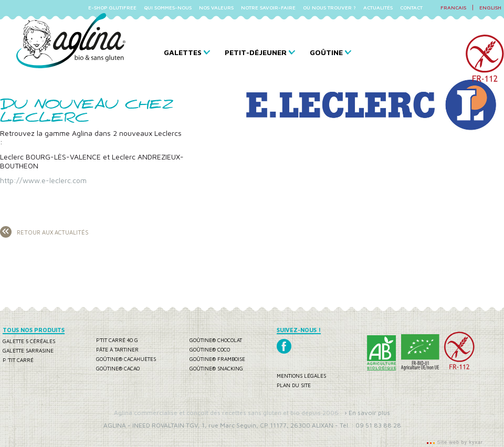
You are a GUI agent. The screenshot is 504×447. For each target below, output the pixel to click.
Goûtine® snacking (216, 368)
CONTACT (411, 7)
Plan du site (294, 385)
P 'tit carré (18, 360)
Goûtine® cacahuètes (126, 359)
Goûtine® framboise (217, 359)
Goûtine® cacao (118, 368)
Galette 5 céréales (29, 341)
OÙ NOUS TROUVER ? (329, 7)
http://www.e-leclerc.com (43, 180)
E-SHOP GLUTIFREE (112, 7)
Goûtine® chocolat (216, 340)
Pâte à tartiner (117, 349)
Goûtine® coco (210, 349)
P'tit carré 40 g (117, 340)
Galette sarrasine (28, 350)
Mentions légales (301, 376)
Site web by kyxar (459, 442)
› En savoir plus (367, 413)
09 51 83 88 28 (378, 425)
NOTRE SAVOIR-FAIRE (268, 7)
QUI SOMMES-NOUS (168, 7)
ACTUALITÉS (378, 7)
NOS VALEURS (216, 7)
